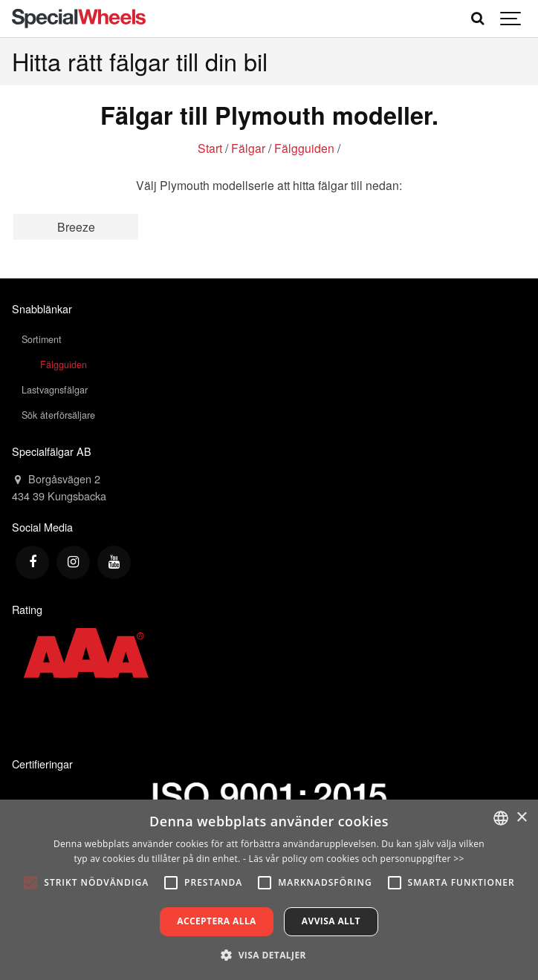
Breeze (76, 226)
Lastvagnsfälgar (55, 390)
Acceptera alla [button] (217, 921)
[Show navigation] (511, 19)
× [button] (521, 818)
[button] (269, 955)
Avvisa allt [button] (331, 921)
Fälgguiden (304, 148)
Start (210, 148)
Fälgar (248, 148)
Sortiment (42, 339)
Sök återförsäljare (58, 415)
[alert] (269, 890)
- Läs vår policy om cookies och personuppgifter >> (354, 859)
